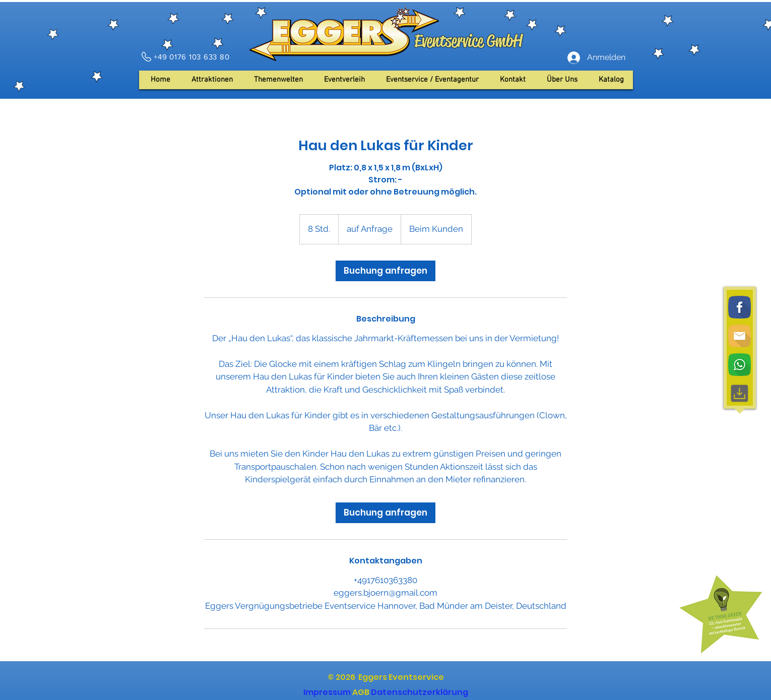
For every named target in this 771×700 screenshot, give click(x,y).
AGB (361, 692)
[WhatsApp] (740, 365)
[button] (562, 80)
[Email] (740, 336)
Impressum (327, 692)
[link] (385, 271)
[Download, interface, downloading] (740, 393)
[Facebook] (740, 307)
